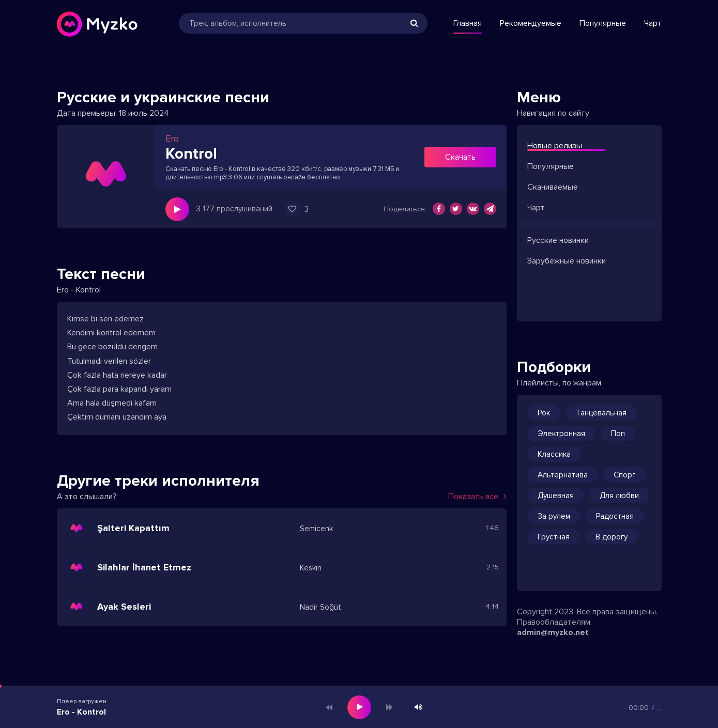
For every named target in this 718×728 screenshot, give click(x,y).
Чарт (653, 23)
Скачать (460, 157)
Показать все (477, 497)
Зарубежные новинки (567, 261)
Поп (618, 433)
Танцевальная (601, 413)
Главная (468, 23)
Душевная (556, 495)
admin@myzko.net (553, 632)
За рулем (554, 516)
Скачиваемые (553, 187)
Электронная (561, 433)
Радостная (615, 516)
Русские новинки (558, 240)
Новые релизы (555, 146)
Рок (544, 413)
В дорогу (612, 537)
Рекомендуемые (531, 23)
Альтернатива (563, 475)
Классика (554, 454)
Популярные (603, 23)
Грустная (554, 537)
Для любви (619, 495)
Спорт (625, 475)
